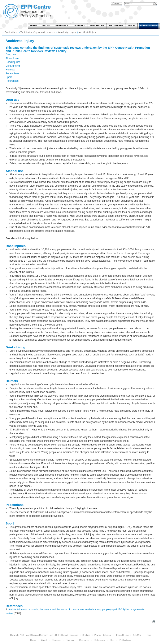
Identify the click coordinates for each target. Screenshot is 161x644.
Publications (125, 640)
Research (56, 640)
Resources (84, 640)
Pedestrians (12, 73)
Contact (116, 3)
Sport (9, 77)
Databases (100, 640)
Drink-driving (13, 66)
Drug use (11, 55)
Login (148, 635)
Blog (112, 640)
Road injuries (13, 62)
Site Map (137, 635)
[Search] (140, 4)
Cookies (86, 635)
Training (70, 640)
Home (33, 640)
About (44, 640)
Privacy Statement (103, 635)
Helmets (10, 70)
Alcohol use (12, 58)
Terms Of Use (122, 635)
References (12, 81)
